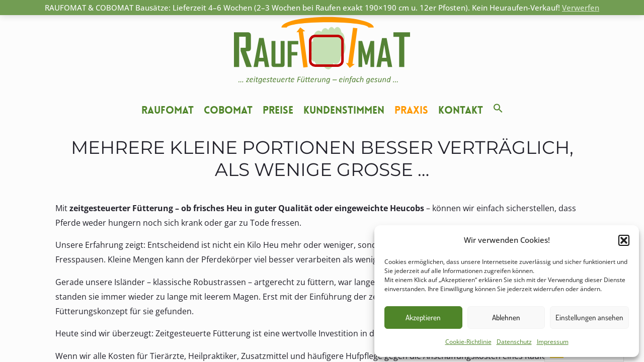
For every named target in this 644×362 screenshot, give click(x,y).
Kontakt (461, 110)
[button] (624, 240)
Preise (278, 110)
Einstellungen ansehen (589, 318)
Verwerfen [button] (581, 8)
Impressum (553, 342)
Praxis (411, 110)
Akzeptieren (423, 318)
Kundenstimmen (344, 110)
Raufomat (168, 110)
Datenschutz (514, 342)
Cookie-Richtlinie (468, 342)
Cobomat (228, 110)
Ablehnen (506, 318)
